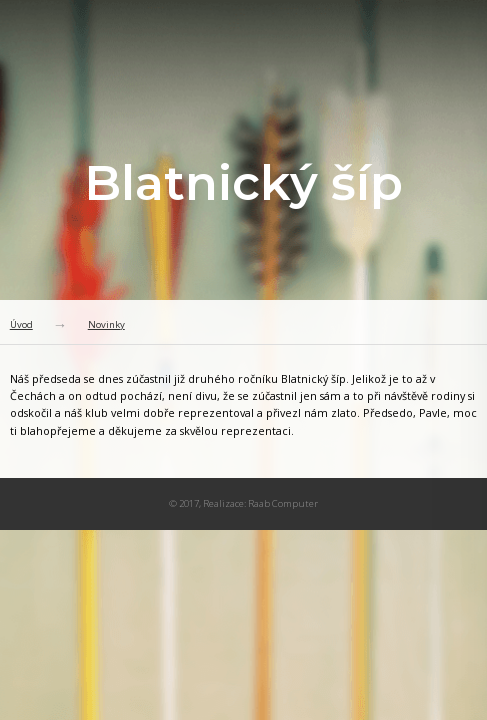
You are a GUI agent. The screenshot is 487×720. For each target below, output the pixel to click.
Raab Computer (283, 503)
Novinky (106, 324)
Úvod (21, 324)
